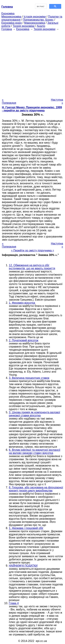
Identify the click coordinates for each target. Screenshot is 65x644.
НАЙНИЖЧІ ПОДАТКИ (23, 566)
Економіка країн (12, 23)
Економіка (8, 13)
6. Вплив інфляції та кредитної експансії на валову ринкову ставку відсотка (35, 451)
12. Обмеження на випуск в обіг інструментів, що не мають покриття (32, 267)
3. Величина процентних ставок (29, 378)
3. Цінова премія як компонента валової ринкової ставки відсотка (34, 414)
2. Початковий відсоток (24, 340)
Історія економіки (35, 17)
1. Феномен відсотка (22, 303)
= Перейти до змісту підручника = (32, 250)
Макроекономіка (35, 23)
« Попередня (9, 101)
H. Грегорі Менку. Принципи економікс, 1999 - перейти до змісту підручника (32, 109)
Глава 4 (14, 603)
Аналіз (41, 26)
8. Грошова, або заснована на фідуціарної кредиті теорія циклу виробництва (36, 489)
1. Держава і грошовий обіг (26, 528)
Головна (7, 29)
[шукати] (41, 6)
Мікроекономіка (11, 17)
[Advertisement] (32, 63)
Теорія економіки (23, 26)
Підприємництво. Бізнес (38, 20)
